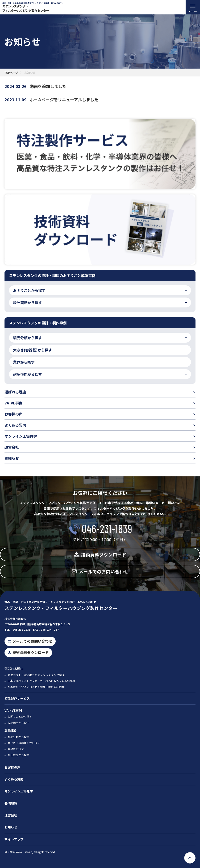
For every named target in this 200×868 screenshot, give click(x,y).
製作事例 (11, 731)
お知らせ (12, 458)
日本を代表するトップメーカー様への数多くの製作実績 (41, 681)
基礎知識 (11, 803)
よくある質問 (15, 425)
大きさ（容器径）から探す (24, 743)
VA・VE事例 (13, 710)
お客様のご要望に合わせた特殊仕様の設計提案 (36, 687)
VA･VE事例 (14, 403)
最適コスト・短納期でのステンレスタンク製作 (36, 675)
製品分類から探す (18, 737)
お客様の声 (14, 414)
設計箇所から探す (18, 723)
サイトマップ (14, 839)
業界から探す (16, 749)
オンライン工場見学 (21, 436)
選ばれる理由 (15, 392)
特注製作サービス (17, 698)
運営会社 (12, 447)
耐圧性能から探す (18, 755)
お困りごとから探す (20, 717)
